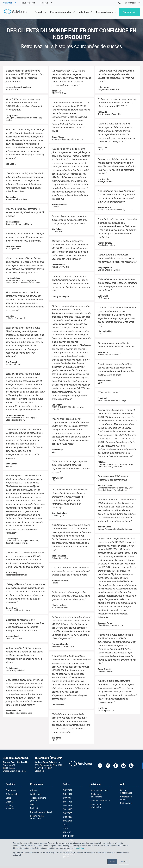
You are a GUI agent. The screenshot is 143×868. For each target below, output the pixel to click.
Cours (8, 798)
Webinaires (35, 794)
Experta (9, 802)
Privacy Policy (79, 848)
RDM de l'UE (68, 835)
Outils (33, 802)
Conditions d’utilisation (96, 805)
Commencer (130, 12)
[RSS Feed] (131, 766)
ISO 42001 (67, 794)
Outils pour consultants (96, 795)
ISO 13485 (67, 809)
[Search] (120, 3)
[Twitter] (108, 766)
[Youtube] (123, 766)
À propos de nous (98, 790)
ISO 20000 (67, 816)
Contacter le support (125, 795)
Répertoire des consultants (37, 814)
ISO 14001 (67, 802)
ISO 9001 (67, 798)
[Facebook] (116, 766)
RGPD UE (67, 831)
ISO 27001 (67, 790)
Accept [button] (112, 862)
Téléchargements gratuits (41, 798)
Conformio (10, 790)
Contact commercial (100, 800)
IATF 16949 (68, 839)
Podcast (34, 805)
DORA (65, 827)
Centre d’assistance (129, 790)
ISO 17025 (67, 813)
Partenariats (126, 800)
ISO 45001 (67, 805)
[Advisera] (15, 12)
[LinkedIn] (100, 766)
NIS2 (65, 824)
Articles (34, 790)
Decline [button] (124, 862)
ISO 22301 (67, 820)
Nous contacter (28, 3)
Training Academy (10, 807)
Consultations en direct (40, 809)
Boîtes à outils (12, 794)
